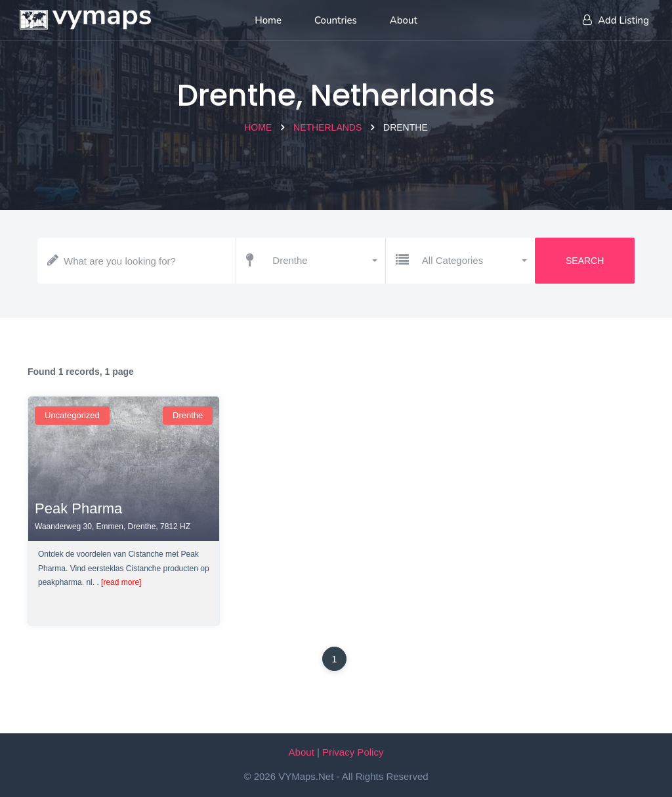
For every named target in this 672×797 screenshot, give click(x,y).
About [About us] (404, 20)
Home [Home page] (268, 20)
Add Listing (616, 20)
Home (258, 127)
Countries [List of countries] (336, 20)
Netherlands (327, 127)
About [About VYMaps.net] (302, 752)
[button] (324, 261)
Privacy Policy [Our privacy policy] (353, 752)
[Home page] (85, 16)
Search (585, 261)
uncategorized (72, 415)
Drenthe (188, 415)
